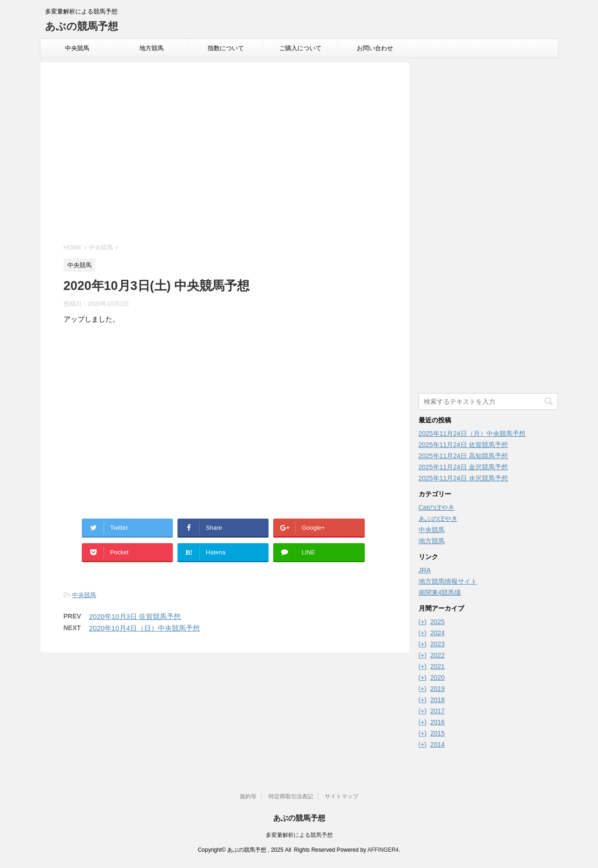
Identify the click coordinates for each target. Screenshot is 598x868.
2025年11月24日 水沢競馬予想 (463, 478)
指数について (226, 48)
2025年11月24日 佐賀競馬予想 (463, 445)
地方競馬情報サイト (448, 581)
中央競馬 (77, 48)
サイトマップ (342, 796)
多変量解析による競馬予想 (299, 835)
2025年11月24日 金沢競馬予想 (463, 467)
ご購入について (300, 48)
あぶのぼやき (438, 519)
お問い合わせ (375, 48)
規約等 (248, 796)
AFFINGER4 (383, 850)
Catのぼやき (437, 507)
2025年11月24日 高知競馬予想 (463, 456)
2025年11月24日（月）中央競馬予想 (472, 434)
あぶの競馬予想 (82, 26)
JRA (425, 570)
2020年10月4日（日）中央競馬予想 (145, 628)
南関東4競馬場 (440, 592)
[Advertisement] (225, 154)
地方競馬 (151, 48)
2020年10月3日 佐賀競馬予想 (135, 616)
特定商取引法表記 (291, 796)
